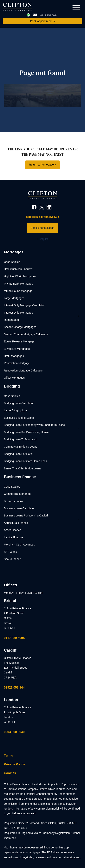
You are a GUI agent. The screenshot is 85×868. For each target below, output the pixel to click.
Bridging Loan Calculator (19, 403)
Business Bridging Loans (19, 418)
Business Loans (13, 501)
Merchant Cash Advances (19, 545)
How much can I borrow (18, 269)
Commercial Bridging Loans (21, 447)
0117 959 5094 (14, 638)
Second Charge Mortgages (20, 327)
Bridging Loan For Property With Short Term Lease (34, 425)
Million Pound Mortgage (18, 291)
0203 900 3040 (14, 732)
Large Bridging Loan (16, 410)
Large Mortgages (14, 298)
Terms (8, 755)
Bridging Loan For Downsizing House (26, 432)
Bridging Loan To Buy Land (20, 439)
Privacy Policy (14, 764)
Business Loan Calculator (19, 508)
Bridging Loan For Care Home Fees (25, 461)
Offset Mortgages (14, 378)
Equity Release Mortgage (19, 341)
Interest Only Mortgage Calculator (24, 305)
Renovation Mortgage (17, 363)
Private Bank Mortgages (18, 284)
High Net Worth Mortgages (20, 276)
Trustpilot (42, 239)
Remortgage (11, 320)
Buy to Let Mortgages (17, 349)
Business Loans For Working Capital (26, 515)
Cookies (10, 773)
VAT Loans (10, 552)
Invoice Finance (13, 537)
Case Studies (12, 262)
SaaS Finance (12, 559)
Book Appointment (41, 21)
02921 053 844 (14, 687)
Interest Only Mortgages (18, 313)
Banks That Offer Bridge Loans (23, 468)
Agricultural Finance (16, 523)
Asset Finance (13, 530)
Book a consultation (42, 228)
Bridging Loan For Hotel (18, 454)
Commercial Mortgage (17, 494)
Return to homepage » (42, 165)
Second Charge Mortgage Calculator (26, 334)
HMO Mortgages (14, 356)
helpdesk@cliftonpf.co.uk (42, 217)
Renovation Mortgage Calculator (23, 371)
